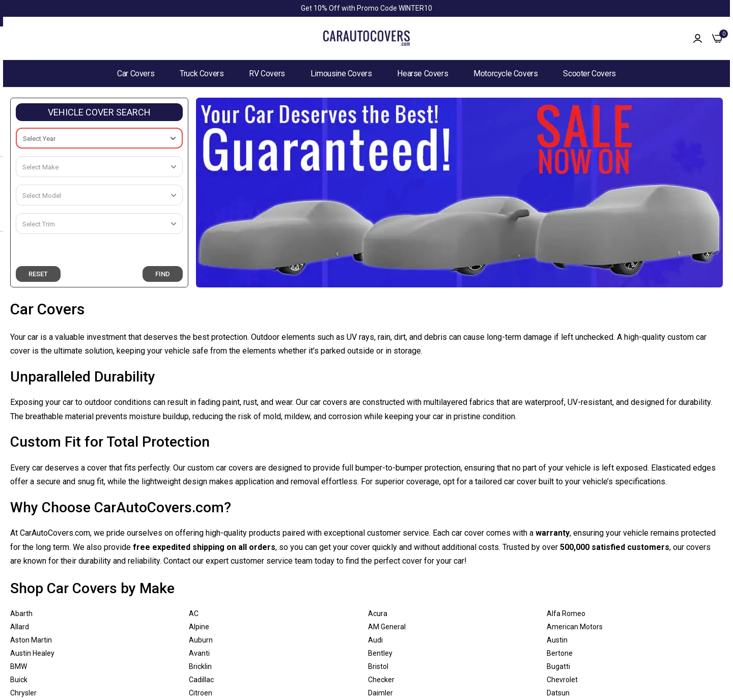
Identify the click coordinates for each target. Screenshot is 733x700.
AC (194, 614)
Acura (378, 614)
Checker (381, 680)
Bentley (380, 653)
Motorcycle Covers (505, 74)
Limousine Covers (341, 74)
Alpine (199, 627)
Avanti (199, 653)
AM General (387, 627)
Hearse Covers (422, 74)
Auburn (201, 640)
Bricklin (200, 666)
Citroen (201, 693)
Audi (375, 640)
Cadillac (201, 680)
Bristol (378, 666)
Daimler (380, 693)
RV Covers (267, 74)
